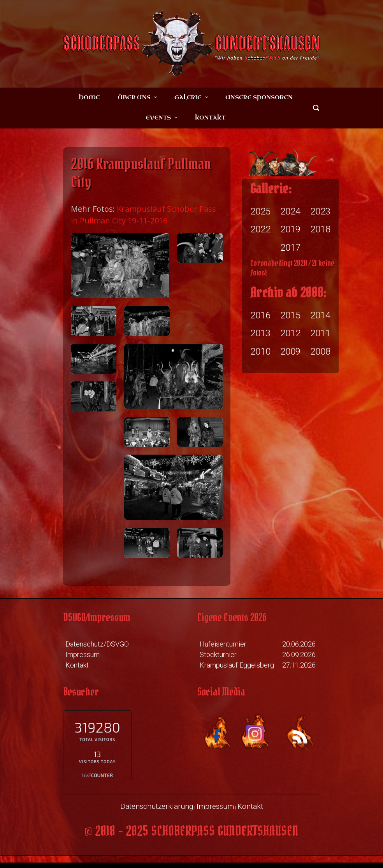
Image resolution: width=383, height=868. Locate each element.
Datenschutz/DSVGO (97, 644)
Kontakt (77, 665)
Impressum (83, 655)
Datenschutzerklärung (157, 806)
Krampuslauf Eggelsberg (237, 665)
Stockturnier (218, 655)
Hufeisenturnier (223, 644)
